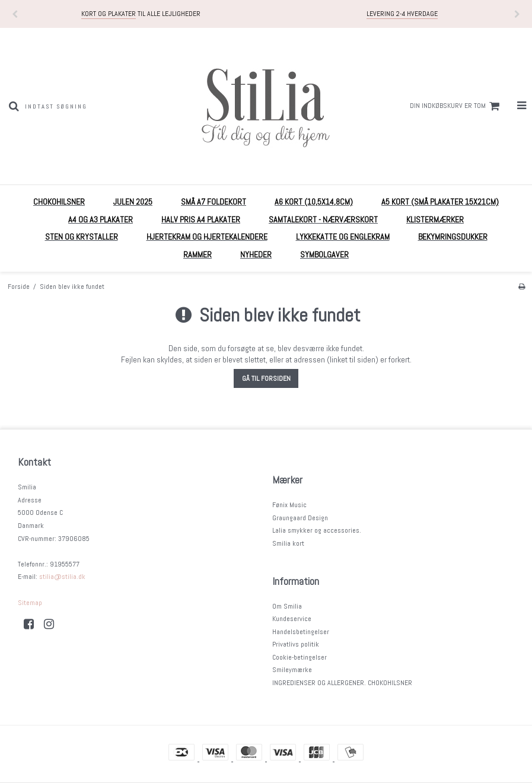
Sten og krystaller (82, 237)
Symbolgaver (324, 254)
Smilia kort (288, 543)
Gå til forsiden (266, 378)
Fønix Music (289, 505)
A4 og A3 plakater (101, 219)
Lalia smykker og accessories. (317, 530)
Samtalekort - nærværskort (323, 219)
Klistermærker (435, 219)
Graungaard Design (300, 518)
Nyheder (256, 254)
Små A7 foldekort (214, 202)
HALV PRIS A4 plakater (201, 219)
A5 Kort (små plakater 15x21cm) (440, 202)
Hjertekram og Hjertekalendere (207, 237)
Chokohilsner (59, 202)
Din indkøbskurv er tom (456, 106)
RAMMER (197, 254)
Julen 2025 (133, 202)
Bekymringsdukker (453, 237)
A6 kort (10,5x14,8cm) (314, 202)
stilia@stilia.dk (62, 577)
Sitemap (30, 603)
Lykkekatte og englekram (343, 237)
